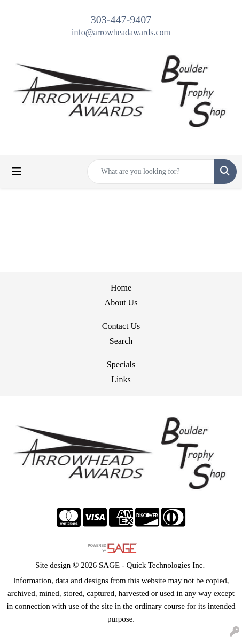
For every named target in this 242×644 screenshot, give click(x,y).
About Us (121, 303)
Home (121, 288)
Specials (121, 364)
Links (121, 379)
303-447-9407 (121, 20)
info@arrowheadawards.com (121, 32)
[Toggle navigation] (17, 172)
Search (121, 341)
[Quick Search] (151, 172)
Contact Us (121, 326)
